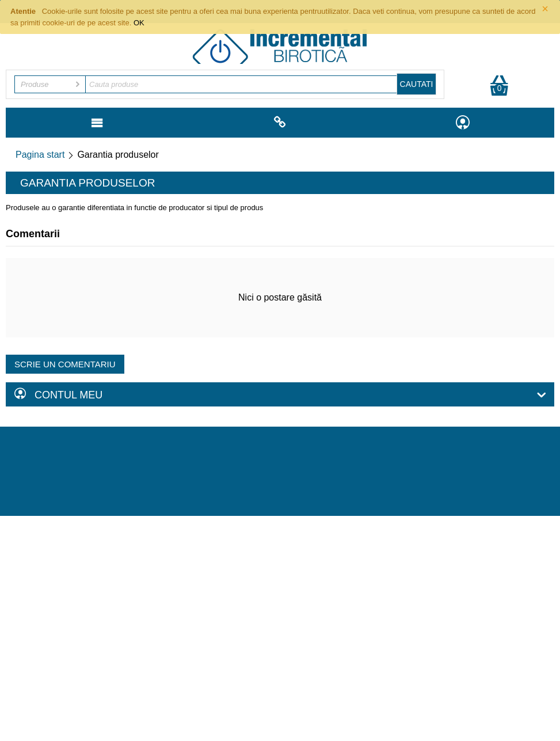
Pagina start (40, 155)
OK (139, 23)
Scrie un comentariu (65, 364)
